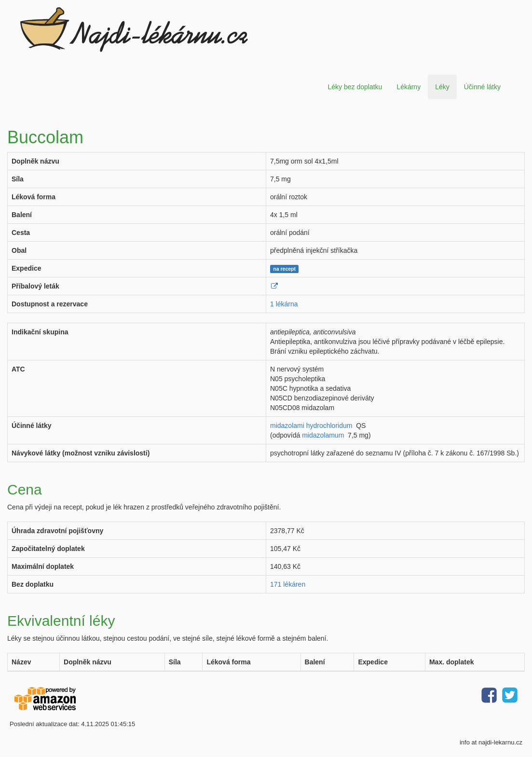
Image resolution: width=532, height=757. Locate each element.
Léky (442, 87)
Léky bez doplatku (355, 87)
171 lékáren (288, 584)
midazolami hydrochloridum (311, 426)
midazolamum (323, 435)
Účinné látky (482, 87)
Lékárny (409, 87)
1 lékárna (284, 304)
